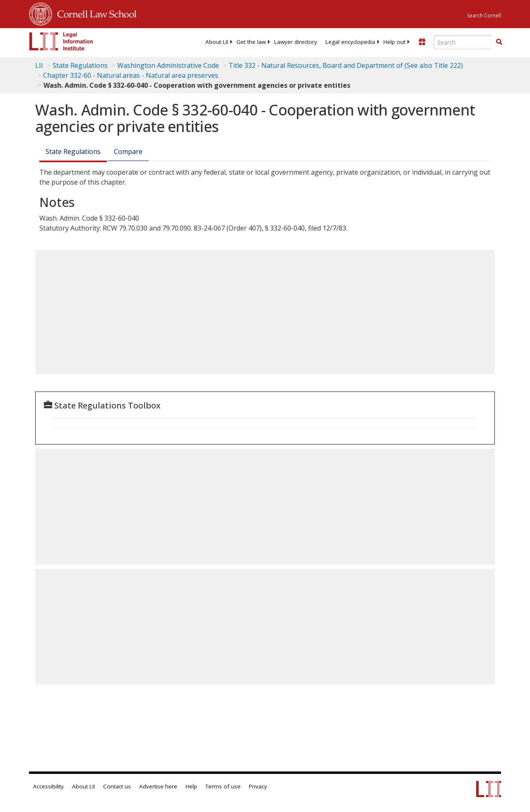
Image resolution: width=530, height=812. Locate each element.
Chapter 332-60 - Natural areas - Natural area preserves (131, 75)
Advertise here (158, 786)
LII (39, 65)
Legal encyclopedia (350, 42)
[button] (499, 42)
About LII (217, 42)
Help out (394, 42)
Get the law (251, 42)
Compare (128, 151)
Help (191, 786)
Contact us (117, 786)
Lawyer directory (296, 42)
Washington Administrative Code (168, 65)
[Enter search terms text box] (463, 42)
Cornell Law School (94, 13)
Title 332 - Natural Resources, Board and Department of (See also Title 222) (346, 65)
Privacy (258, 786)
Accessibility (48, 786)
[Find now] (499, 42)
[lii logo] (61, 41)
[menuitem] (217, 42)
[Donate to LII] (422, 42)
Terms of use (223, 786)
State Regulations (80, 65)
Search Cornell (484, 16)
